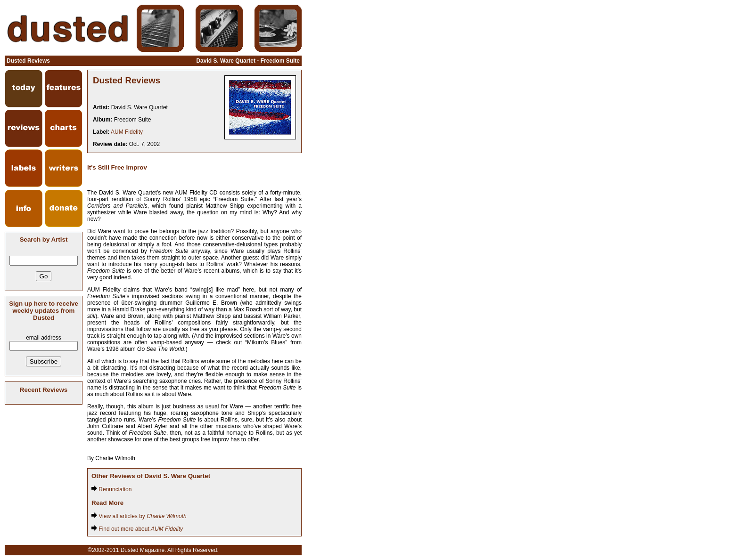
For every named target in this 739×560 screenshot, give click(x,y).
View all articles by (139, 516)
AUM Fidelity (127, 132)
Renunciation (111, 489)
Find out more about (137, 529)
